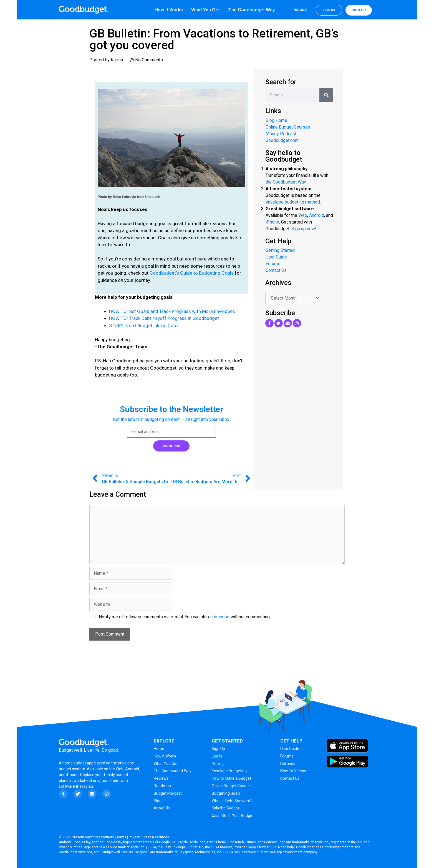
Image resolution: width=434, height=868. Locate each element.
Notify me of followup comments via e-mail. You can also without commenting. (180, 617)
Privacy (134, 837)
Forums (273, 264)
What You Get (205, 10)
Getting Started (280, 250)
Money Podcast (281, 134)
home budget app (78, 763)
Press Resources (156, 837)
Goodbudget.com (282, 140)
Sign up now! (304, 229)
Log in (329, 10)
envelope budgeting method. (293, 202)
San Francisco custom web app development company (276, 852)
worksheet (83, 781)
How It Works (169, 10)
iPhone (272, 222)
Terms (121, 837)
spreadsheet (108, 781)
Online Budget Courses (288, 127)
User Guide (276, 257)
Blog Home (276, 120)
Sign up (359, 10)
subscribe (220, 617)
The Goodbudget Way (251, 10)
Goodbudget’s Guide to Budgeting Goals (192, 273)
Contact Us (276, 270)
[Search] (326, 95)
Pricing (300, 10)
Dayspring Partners (99, 837)
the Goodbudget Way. (286, 182)
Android (317, 215)
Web (303, 215)
